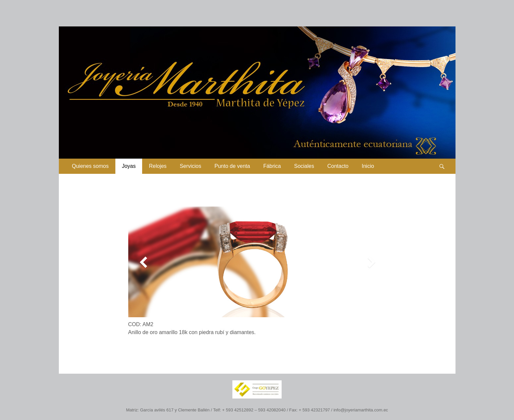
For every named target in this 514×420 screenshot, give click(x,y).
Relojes (158, 166)
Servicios (191, 166)
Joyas (129, 166)
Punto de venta (232, 166)
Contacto (338, 166)
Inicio (368, 166)
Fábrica (272, 166)
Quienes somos (90, 166)
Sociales (304, 166)
